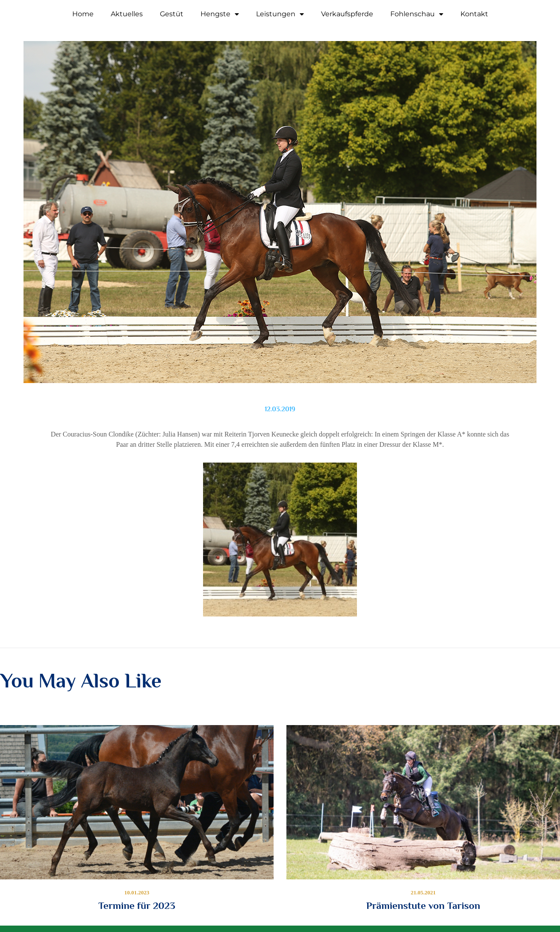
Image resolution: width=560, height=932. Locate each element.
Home (83, 14)
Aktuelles (127, 14)
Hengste (220, 14)
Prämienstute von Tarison (423, 905)
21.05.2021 (423, 892)
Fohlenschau (417, 14)
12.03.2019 (280, 409)
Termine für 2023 (137, 905)
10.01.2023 (137, 892)
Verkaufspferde (347, 14)
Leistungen (280, 14)
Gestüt (172, 14)
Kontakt (474, 14)
